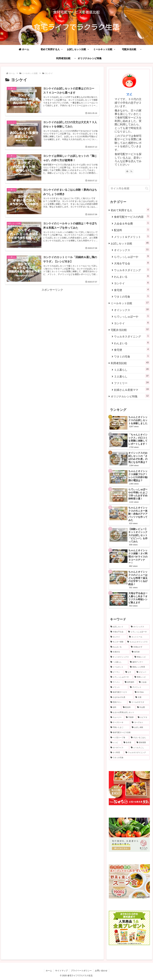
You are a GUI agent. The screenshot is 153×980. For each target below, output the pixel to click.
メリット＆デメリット (132, 236)
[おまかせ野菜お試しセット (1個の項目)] (129, 712)
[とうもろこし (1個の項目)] (139, 748)
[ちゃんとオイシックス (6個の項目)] (138, 642)
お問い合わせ (101, 971)
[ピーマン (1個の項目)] (116, 672)
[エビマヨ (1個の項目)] (143, 717)
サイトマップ (61, 971)
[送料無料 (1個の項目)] (130, 682)
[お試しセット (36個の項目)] (119, 627)
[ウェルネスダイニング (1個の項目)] (137, 753)
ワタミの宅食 (132, 296)
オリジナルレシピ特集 (130, 396)
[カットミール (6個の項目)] (139, 637)
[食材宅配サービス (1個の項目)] (121, 692)
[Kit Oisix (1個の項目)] (141, 692)
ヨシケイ (132, 283)
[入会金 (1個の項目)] (144, 682)
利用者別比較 (130, 363)
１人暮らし (132, 369)
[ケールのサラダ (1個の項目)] (139, 702)
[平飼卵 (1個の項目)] (130, 717)
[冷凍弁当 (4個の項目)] (119, 652)
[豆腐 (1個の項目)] (142, 697)
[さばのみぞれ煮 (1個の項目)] (121, 697)
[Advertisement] (52, 313)
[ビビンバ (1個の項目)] (142, 672)
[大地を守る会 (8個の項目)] (118, 632)
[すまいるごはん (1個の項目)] (139, 738)
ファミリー (132, 383)
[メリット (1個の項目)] (119, 687)
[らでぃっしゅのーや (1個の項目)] (121, 677)
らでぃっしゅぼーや (132, 256)
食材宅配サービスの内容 (132, 216)
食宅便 (132, 290)
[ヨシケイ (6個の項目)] (118, 637)
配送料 (132, 230)
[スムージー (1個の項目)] (116, 717)
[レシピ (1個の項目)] (115, 743)
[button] (147, 188)
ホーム (49, 971)
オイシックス (132, 250)
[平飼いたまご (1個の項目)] (119, 727)
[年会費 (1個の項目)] (143, 707)
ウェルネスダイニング (132, 270)
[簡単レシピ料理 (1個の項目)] (139, 667)
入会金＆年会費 (132, 223)
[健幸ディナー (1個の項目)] (139, 662)
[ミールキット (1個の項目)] (119, 667)
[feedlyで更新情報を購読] (127, 171)
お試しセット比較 (130, 243)
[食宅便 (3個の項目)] (140, 652)
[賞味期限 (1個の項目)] (142, 743)
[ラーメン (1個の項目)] (116, 682)
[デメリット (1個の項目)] (139, 687)
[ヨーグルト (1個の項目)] (140, 723)
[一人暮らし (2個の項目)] (119, 662)
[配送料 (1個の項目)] (128, 707)
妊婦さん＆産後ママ (132, 389)
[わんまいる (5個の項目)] (119, 647)
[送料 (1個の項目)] (115, 707)
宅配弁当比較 (130, 329)
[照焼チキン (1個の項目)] (118, 702)
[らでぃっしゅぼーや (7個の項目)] (138, 632)
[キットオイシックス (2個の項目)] (121, 657)
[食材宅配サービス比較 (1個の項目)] (129, 733)
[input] (129, 188)
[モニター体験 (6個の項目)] (117, 642)
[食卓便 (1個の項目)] (128, 743)
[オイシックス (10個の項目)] (139, 627)
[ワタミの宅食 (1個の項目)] (129, 758)
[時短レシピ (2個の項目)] (141, 657)
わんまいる (132, 276)
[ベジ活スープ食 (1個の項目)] (119, 738)
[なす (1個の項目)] (129, 672)
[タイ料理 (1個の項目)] (116, 753)
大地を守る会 (132, 263)
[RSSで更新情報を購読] (131, 171)
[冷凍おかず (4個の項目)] (139, 647)
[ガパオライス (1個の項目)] (119, 748)
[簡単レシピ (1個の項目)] (141, 677)
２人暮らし (132, 376)
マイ (129, 94)
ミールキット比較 (130, 303)
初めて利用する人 (130, 210)
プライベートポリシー (81, 971)
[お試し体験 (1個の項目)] (140, 727)
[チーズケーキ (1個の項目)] (119, 723)
